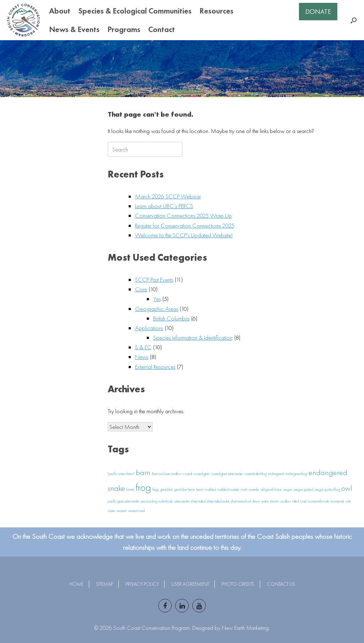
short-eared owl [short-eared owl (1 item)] (241, 501)
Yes (157, 299)
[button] (354, 20)
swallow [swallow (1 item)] (286, 501)
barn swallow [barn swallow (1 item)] (173, 474)
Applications (149, 328)
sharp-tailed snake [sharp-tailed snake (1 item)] (218, 501)
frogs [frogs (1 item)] (156, 490)
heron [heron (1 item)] (200, 490)
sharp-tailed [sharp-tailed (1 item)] (198, 501)
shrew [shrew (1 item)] (256, 501)
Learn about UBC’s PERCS (164, 206)
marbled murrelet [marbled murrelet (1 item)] (228, 490)
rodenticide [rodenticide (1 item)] (166, 501)
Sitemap (105, 584)
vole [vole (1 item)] (348, 501)
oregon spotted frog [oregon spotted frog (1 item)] (327, 490)
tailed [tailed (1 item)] (296, 501)
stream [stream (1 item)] (275, 501)
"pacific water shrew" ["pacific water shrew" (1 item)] (121, 474)
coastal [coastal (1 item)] (187, 474)
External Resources (155, 367)
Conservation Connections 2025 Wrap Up (183, 216)
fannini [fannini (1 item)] (130, 490)
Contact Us (281, 584)
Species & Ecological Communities (135, 11)
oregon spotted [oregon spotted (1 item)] (303, 490)
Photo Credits (238, 584)
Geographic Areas (157, 309)
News (142, 357)
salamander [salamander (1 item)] (182, 501)
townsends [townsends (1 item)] (337, 501)
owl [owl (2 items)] (347, 488)
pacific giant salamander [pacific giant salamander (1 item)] (124, 501)
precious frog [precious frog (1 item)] (149, 501)
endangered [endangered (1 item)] (276, 474)
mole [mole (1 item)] (244, 490)
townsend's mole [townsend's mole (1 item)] (318, 501)
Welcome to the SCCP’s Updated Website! (184, 235)
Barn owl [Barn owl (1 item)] (157, 474)
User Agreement (190, 584)
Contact (162, 29)
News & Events (74, 29)
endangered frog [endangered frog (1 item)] (296, 474)
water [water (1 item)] (111, 511)
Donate (318, 12)
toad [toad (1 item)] (303, 501)
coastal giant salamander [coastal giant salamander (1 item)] (227, 474)
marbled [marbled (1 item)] (210, 490)
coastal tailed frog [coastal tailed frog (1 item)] (255, 474)
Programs (124, 29)
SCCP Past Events (154, 280)
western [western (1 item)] (122, 511)
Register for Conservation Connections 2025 (185, 225)
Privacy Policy (142, 584)
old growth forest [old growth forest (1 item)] (271, 490)
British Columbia (171, 318)
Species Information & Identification (193, 338)
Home (76, 584)
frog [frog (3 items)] (143, 487)
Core (141, 289)
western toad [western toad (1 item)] (136, 511)
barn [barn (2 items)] (143, 473)
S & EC (143, 347)
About (60, 11)
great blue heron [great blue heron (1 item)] (184, 490)
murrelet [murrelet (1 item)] (254, 490)
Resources (216, 11)
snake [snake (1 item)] (265, 501)
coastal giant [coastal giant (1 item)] (201, 474)
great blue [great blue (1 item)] (166, 490)
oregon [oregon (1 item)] (288, 490)
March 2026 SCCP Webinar (168, 196)
